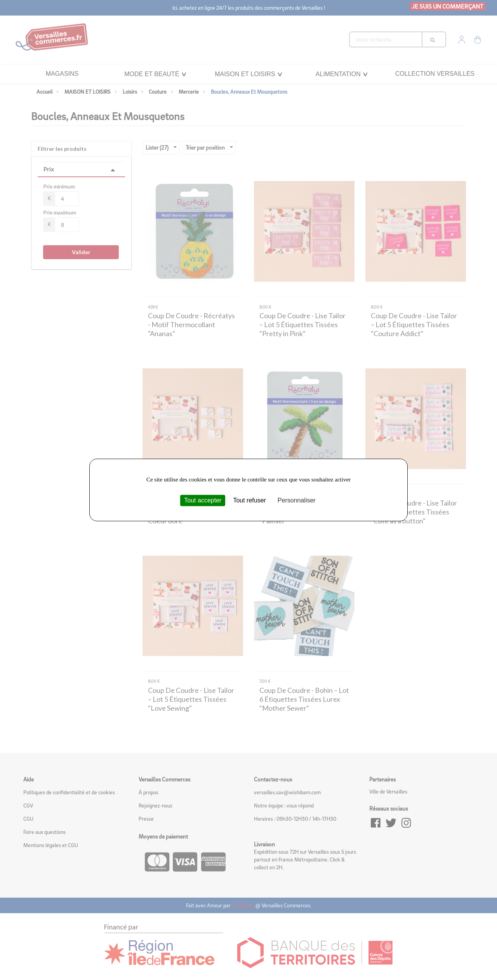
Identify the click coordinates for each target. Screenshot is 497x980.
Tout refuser (249, 500)
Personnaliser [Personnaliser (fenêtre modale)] (297, 500)
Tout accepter (203, 500)
